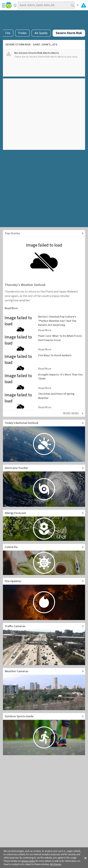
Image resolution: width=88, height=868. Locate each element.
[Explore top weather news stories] (44, 233)
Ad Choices (56, 864)
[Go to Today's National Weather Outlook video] (44, 441)
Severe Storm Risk (69, 33)
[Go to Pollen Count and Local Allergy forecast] (44, 525)
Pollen (22, 33)
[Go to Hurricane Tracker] (44, 486)
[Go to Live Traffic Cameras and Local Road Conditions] (44, 644)
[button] (85, 858)
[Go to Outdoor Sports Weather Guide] (44, 734)
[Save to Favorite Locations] (15, 5)
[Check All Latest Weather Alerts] (84, 5)
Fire (8, 33)
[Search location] (46, 5)
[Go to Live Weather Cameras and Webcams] (44, 689)
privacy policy (28, 861)
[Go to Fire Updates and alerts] (44, 599)
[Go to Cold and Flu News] (44, 559)
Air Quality (41, 33)
